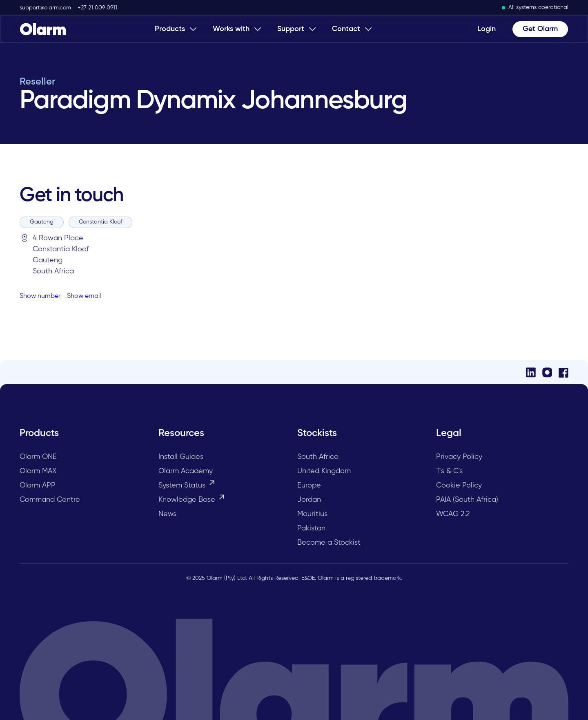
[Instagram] (547, 372)
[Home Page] (43, 29)
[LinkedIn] (531, 372)
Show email (84, 296)
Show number (40, 296)
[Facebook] (563, 372)
